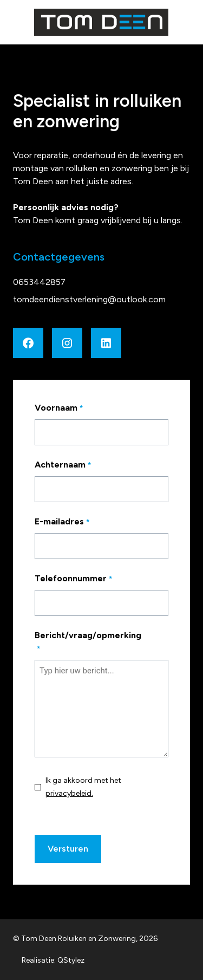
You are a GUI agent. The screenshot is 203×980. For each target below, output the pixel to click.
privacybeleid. (69, 793)
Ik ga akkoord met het (83, 787)
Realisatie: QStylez (53, 960)
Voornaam (70, 408)
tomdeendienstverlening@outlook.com (89, 299)
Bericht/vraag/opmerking (88, 643)
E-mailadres (74, 522)
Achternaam (74, 465)
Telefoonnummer (85, 579)
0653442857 (39, 282)
